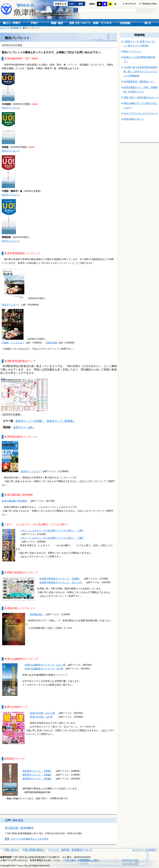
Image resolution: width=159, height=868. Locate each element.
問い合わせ (12, 850)
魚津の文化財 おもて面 (42, 713)
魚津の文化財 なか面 (41, 717)
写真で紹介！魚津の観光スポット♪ (141, 97)
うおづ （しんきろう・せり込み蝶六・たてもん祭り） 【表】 (52, 530)
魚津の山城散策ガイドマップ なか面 (44, 669)
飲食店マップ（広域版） (30, 421)
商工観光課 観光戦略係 (19, 828)
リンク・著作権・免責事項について (72, 850)
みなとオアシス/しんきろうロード (141, 113)
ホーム (3, 28)
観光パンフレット (133, 51)
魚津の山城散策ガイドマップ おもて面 (45, 665)
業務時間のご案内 (89, 860)
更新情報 (15, 28)
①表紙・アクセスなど (13, 343)
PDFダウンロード (11, 108)
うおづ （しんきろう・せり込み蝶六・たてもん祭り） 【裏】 (52, 538)
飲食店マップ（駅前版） (61, 421)
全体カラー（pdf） (24, 427)
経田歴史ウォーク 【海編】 (37, 775)
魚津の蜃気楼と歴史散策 (14, 501)
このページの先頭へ (146, 850)
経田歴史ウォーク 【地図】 (37, 771)
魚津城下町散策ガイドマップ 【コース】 (61, 582)
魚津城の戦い (37, 614)
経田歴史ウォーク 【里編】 (37, 779)
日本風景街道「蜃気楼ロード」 (139, 81)
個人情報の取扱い (35, 850)
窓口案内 (71, 860)
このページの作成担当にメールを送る (29, 839)
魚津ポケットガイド (31, 471)
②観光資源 (51, 343)
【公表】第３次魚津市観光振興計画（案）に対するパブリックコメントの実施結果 (141, 71)
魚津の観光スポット (134, 119)
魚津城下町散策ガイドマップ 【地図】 (60, 579)
